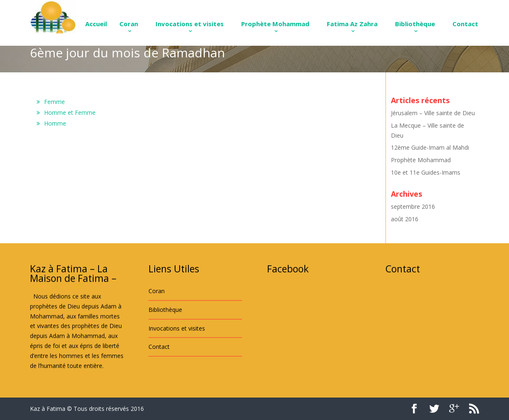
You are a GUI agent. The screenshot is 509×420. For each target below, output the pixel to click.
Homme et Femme (70, 112)
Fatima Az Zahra (352, 24)
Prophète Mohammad (275, 24)
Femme (54, 102)
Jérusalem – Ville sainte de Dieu (433, 113)
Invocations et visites (190, 24)
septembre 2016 (413, 206)
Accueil (96, 24)
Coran (129, 24)
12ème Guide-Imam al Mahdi (430, 147)
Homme (55, 123)
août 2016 (405, 219)
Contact (465, 24)
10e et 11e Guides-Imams (426, 172)
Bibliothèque (415, 24)
